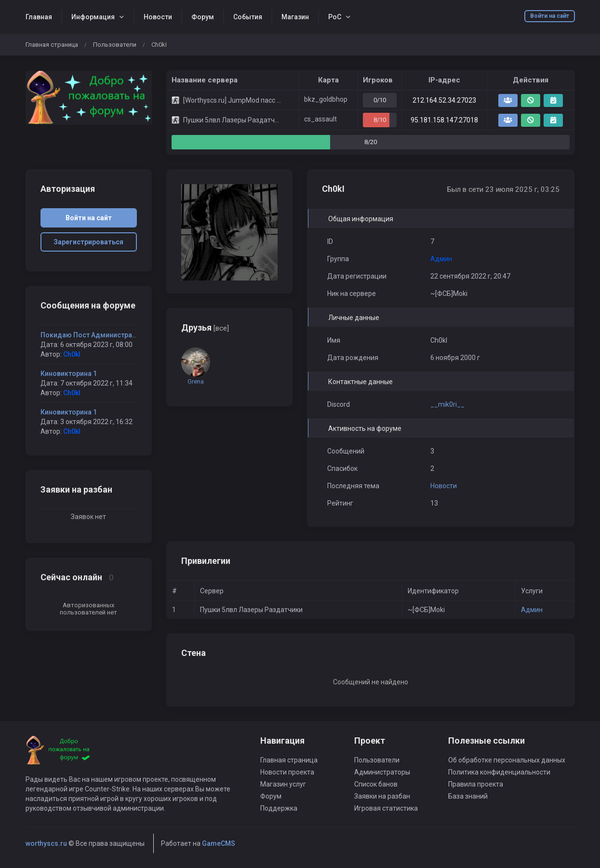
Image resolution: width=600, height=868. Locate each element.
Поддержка (279, 808)
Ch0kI (72, 354)
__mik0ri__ (447, 404)
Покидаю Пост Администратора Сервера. (109, 335)
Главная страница (52, 45)
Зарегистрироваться (88, 242)
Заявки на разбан (382, 796)
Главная (39, 17)
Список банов (376, 784)
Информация (93, 17)
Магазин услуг (283, 784)
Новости (158, 17)
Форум (203, 17)
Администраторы (382, 772)
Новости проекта (287, 772)
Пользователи (115, 45)
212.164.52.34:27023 (444, 100)
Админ (532, 610)
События (248, 17)
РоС (335, 17)
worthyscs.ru (46, 843)
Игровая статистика (386, 808)
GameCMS (219, 843)
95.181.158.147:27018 (444, 120)
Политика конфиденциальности (499, 772)
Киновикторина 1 (69, 374)
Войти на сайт (550, 16)
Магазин (295, 17)
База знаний (468, 796)
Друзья (205, 327)
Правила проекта (476, 784)
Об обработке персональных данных (507, 760)
